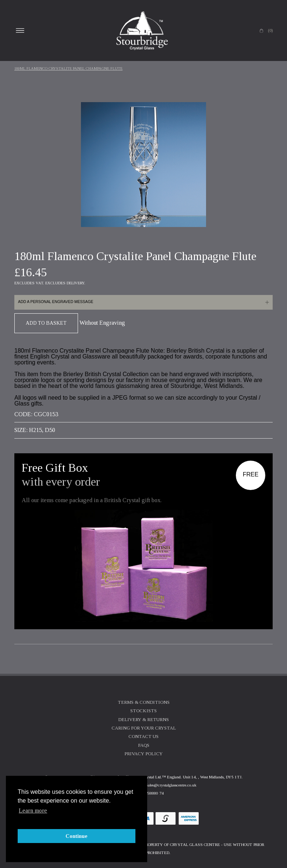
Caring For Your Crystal (144, 728)
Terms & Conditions (144, 702)
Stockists (143, 711)
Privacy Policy (143, 754)
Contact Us (143, 736)
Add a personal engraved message (56, 302)
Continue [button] (77, 836)
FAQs (144, 745)
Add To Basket (46, 323)
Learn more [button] (33, 811)
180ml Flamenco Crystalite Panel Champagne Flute (68, 69)
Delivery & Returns (143, 720)
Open (20, 30)
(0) (270, 30)
